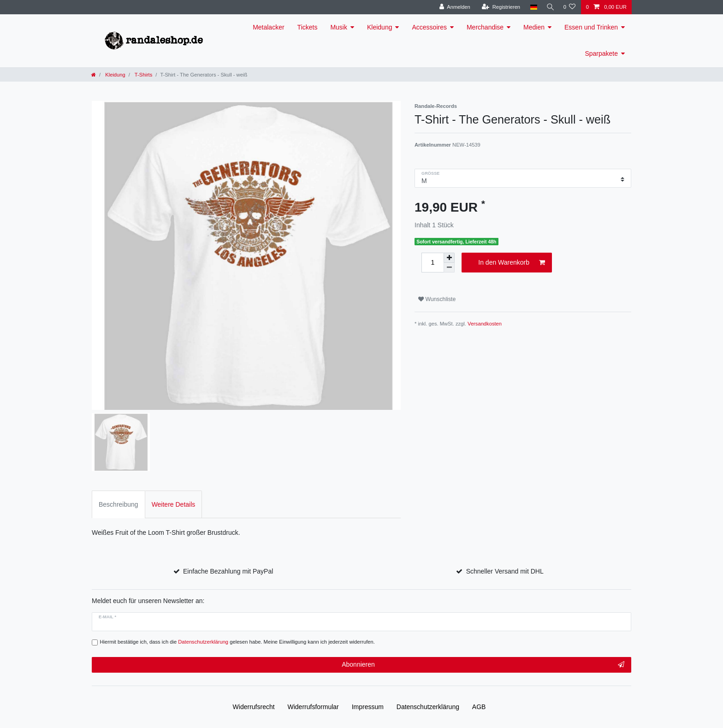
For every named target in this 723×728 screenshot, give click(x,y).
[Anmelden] (452, 7)
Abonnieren (483, 665)
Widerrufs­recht (254, 707)
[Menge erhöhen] (449, 258)
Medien (534, 27)
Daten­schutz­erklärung (428, 707)
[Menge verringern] (449, 268)
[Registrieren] (498, 7)
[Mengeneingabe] (433, 263)
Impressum (368, 707)
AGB (479, 707)
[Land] (531, 7)
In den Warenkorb (512, 263)
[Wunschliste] (569, 7)
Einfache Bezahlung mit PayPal (228, 571)
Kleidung (380, 27)
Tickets (308, 27)
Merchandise (485, 27)
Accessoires (429, 27)
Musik (339, 27)
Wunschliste (437, 299)
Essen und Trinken (591, 27)
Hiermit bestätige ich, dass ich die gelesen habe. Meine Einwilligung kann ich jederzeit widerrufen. (237, 642)
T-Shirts (143, 75)
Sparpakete (601, 53)
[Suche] (549, 7)
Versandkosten (485, 324)
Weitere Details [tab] (174, 504)
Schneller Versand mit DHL (505, 571)
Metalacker (268, 27)
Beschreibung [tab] (119, 504)
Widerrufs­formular (313, 707)
